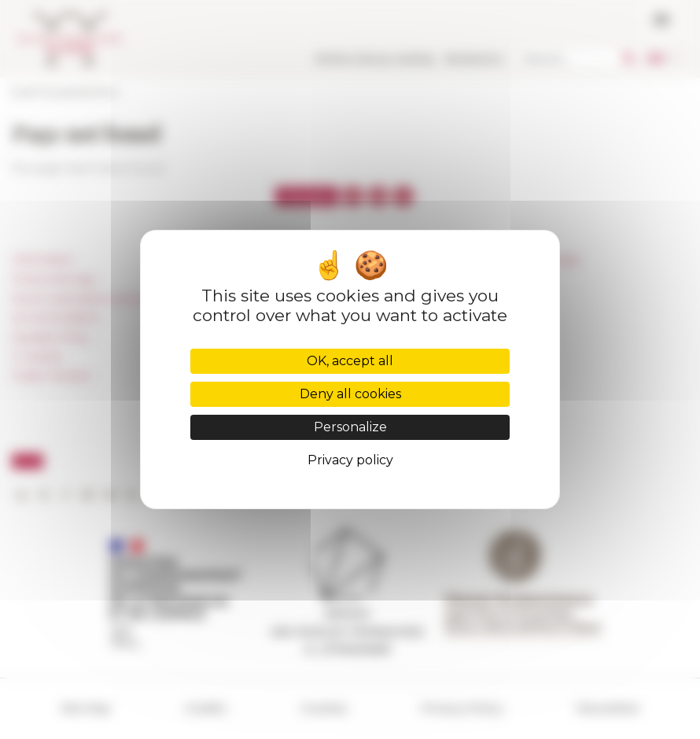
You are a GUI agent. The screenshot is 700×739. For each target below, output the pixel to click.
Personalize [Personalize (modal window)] (350, 427)
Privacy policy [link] (350, 460)
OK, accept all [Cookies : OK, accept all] (350, 361)
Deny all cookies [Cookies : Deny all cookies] (350, 394)
